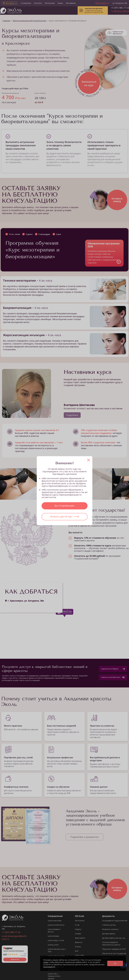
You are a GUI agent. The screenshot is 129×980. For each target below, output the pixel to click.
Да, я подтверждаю (64, 506)
